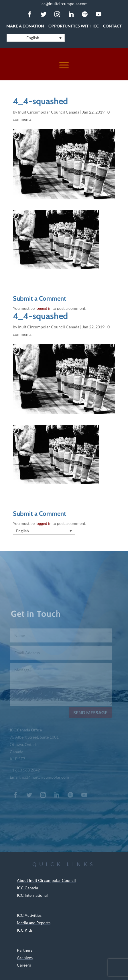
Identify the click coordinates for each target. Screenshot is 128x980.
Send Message (89, 712)
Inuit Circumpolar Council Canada (49, 112)
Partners (25, 950)
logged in (44, 308)
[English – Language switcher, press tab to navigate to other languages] (36, 38)
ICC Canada (27, 888)
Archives (25, 958)
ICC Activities (29, 915)
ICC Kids (25, 930)
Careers (24, 965)
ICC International (32, 895)
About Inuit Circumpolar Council (46, 880)
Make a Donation (25, 26)
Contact (112, 26)
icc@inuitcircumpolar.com (64, 4)
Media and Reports (34, 923)
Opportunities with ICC (74, 26)
